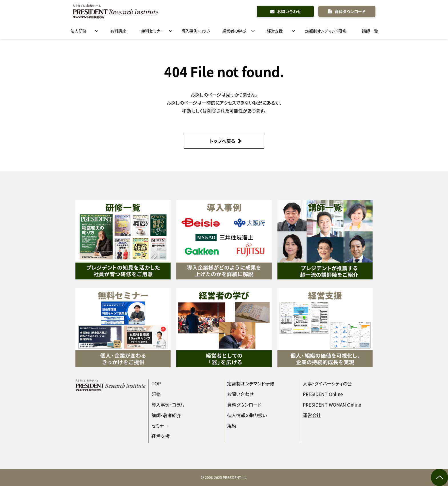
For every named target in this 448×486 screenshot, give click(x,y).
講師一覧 (370, 31)
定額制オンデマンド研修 (326, 31)
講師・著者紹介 (166, 415)
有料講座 (118, 31)
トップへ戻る (222, 141)
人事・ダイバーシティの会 (327, 383)
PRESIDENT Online (323, 394)
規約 (232, 426)
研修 (156, 394)
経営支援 (275, 31)
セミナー (160, 426)
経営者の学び (234, 31)
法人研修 (79, 31)
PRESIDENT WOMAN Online (332, 405)
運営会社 (312, 415)
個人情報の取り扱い (247, 415)
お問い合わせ (289, 11)
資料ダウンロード (350, 11)
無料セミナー (153, 31)
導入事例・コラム (196, 31)
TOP (156, 383)
